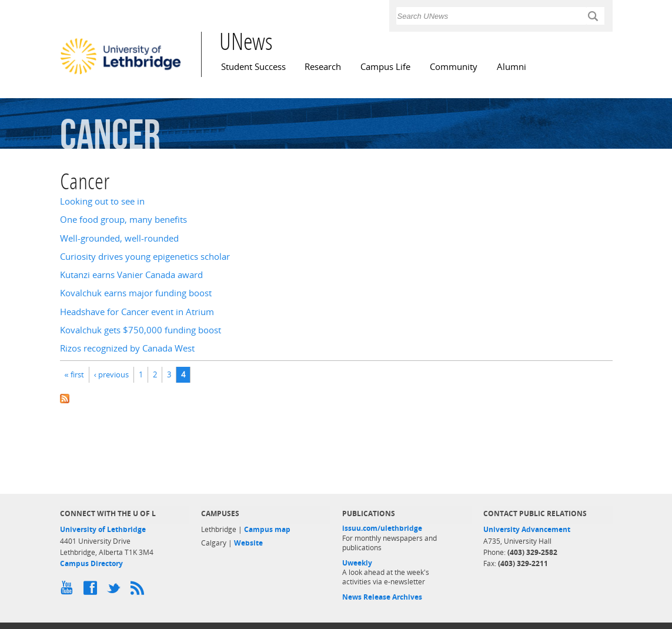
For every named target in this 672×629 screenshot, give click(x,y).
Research (323, 67)
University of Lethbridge (103, 529)
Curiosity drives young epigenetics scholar (145, 257)
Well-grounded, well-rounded (119, 238)
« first (74, 374)
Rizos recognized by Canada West (127, 348)
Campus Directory (91, 563)
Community (454, 67)
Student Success (253, 67)
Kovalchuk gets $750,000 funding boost (141, 330)
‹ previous (111, 374)
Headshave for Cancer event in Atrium (137, 312)
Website (248, 543)
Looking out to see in (102, 201)
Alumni (511, 67)
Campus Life (385, 67)
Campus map (267, 529)
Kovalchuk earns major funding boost (136, 293)
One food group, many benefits (123, 220)
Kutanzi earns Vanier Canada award (131, 275)
